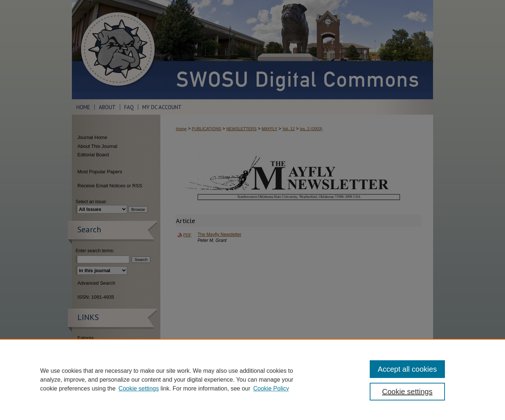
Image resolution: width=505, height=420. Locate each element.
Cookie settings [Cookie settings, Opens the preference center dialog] (408, 392)
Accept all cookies (407, 369)
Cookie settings (139, 388)
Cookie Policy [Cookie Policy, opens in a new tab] (271, 388)
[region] (252, 379)
